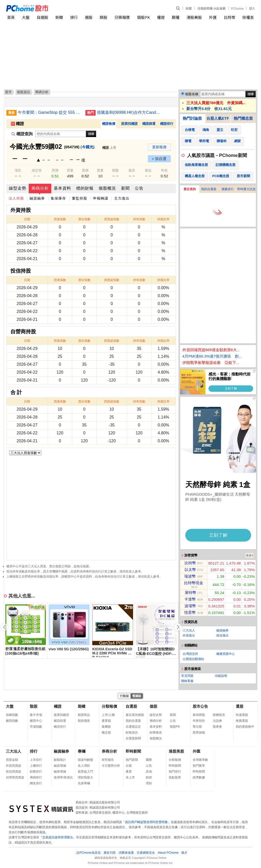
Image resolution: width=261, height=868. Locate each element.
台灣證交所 (190, 654)
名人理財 (84, 766)
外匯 (213, 17)
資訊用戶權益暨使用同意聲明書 (146, 822)
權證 (161, 17)
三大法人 (189, 630)
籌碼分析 (40, 188)
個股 (153, 706)
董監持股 (80, 198)
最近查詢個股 (135, 715)
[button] (178, 627)
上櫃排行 (36, 766)
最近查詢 (190, 189)
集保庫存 (58, 198)
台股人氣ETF (218, 118)
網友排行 (36, 783)
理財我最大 (85, 777)
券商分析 (109, 751)
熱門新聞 (132, 760)
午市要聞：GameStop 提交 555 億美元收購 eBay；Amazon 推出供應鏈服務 (50, 112)
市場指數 (36, 727)
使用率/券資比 (63, 777)
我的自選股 (209, 189)
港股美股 (194, 17)
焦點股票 (175, 777)
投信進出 (223, 635)
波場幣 (190, 606)
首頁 (11, 17)
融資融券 (37, 198)
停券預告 (199, 721)
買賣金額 (12, 760)
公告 (139, 188)
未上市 (130, 777)
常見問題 (187, 676)
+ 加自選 (159, 159)
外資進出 (189, 635)
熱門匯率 (199, 766)
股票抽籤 (199, 732)
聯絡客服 (187, 681)
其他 (149, 772)
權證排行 (167, 124)
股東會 (217, 727)
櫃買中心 (36, 721)
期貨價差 (84, 721)
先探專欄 (84, 783)
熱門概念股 (243, 118)
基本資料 (62, 188)
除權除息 (219, 715)
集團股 (106, 727)
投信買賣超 (14, 772)
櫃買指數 (12, 721)
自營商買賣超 (15, 777)
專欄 (82, 751)
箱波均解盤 (85, 760)
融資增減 (60, 766)
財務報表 (156, 732)
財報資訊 (132, 732)
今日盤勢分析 (111, 766)
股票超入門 (85, 772)
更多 (249, 555)
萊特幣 (191, 592)
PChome (237, 8)
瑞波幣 (190, 576)
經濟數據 (199, 777)
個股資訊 (23, 92)
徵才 (184, 853)
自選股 (42, 17)
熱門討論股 (192, 118)
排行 (74, 17)
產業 (129, 772)
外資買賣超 (14, 766)
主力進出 (122, 198)
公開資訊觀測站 (193, 659)
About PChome (168, 853)
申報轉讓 (101, 198)
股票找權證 (129, 124)
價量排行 (228, 189)
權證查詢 (22, 134)
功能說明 (221, 676)
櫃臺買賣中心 (226, 654)
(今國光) (88, 147)
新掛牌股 (199, 715)
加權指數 (12, 715)
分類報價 (122, 17)
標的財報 (85, 188)
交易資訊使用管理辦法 (58, 837)
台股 (129, 766)
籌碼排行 (36, 777)
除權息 (248, 17)
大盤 (26, 17)
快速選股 (242, 715)
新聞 (189, 8)
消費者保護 (126, 853)
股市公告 (200, 706)
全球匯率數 (200, 760)
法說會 (217, 721)
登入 (252, 8)
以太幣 (190, 570)
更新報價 (159, 147)
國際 (149, 760)
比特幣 (230, 17)
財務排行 (36, 772)
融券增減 (60, 772)
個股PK (143, 17)
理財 (149, 783)
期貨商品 (84, 715)
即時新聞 (133, 751)
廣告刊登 (110, 853)
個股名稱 (192, 94)
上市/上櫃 (108, 715)
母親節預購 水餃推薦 (211, 8)
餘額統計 (60, 760)
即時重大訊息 (246, 189)
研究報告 (108, 760)
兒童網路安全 (146, 853)
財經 (149, 777)
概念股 (106, 732)
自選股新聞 (133, 738)
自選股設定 (133, 727)
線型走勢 (18, 188)
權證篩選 (149, 124)
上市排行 (36, 760)
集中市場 (36, 715)
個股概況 (107, 188)
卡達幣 (190, 599)
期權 (176, 17)
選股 (89, 17)
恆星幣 (190, 612)
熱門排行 (175, 772)
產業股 (106, 721)
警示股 (197, 727)
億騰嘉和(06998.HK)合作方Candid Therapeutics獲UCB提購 (129, 112)
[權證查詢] (61, 134)
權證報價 (109, 124)
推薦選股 (242, 721)
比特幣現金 (194, 583)
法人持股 (16, 198)
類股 (103, 17)
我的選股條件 (245, 727)
